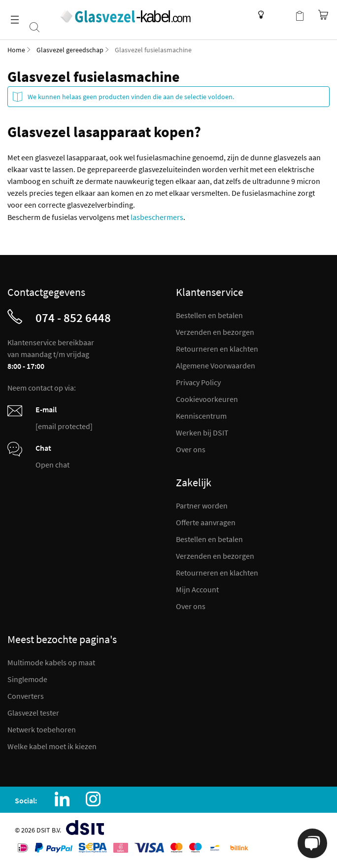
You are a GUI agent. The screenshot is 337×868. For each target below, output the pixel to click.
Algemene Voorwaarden (216, 365)
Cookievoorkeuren (207, 399)
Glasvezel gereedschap (70, 50)
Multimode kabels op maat (51, 662)
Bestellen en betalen (209, 315)
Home (16, 50)
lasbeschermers (157, 217)
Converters (26, 696)
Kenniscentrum (258, 15)
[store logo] (125, 16)
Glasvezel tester (33, 713)
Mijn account (280, 15)
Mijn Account (197, 589)
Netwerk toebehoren (42, 729)
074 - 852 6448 (73, 318)
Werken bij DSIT (202, 433)
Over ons (191, 449)
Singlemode (27, 679)
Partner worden (202, 506)
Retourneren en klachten (217, 349)
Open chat (52, 465)
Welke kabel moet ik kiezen (52, 746)
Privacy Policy (198, 382)
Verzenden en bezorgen (215, 332)
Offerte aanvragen (206, 522)
